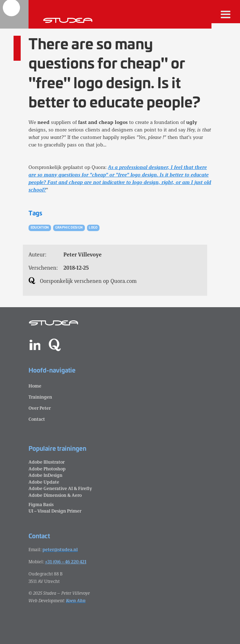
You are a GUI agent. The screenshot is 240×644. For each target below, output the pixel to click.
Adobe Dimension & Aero (55, 495)
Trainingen (40, 397)
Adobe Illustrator (47, 462)
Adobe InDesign (45, 475)
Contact (37, 419)
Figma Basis (41, 504)
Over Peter (40, 408)
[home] (14, 14)
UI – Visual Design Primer (55, 511)
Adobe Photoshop (47, 468)
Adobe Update (44, 482)
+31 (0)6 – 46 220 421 (66, 561)
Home (35, 386)
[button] (226, 14)
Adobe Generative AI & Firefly (60, 488)
